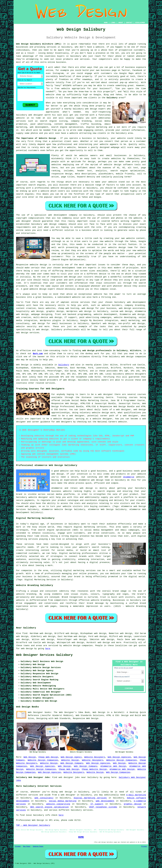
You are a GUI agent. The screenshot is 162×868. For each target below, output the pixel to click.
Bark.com (38, 354)
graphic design (133, 804)
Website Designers (95, 757)
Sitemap (18, 846)
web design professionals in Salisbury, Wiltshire (112, 351)
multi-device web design (48, 317)
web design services (28, 333)
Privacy (144, 846)
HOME (106, 23)
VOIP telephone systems (103, 807)
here (48, 649)
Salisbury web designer (30, 115)
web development (105, 801)
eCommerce (129, 477)
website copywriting (58, 804)
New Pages (27, 846)
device (103, 274)
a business (85, 230)
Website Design (70, 760)
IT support (97, 804)
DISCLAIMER (140, 23)
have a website (70, 133)
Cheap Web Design (48, 757)
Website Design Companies (43, 760)
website (100, 47)
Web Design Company (72, 763)
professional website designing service (58, 188)
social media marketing (63, 801)
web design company (55, 224)
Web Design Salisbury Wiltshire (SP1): (39, 44)
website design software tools (122, 165)
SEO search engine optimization (49, 807)
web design (69, 380)
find (25, 633)
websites (116, 159)
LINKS (113, 23)
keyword (81, 177)
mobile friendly (125, 174)
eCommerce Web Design (113, 766)
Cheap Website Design (94, 769)
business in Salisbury (95, 138)
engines (29, 194)
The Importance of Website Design (36, 138)
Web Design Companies (118, 772)
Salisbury (112, 98)
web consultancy (44, 798)
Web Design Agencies (119, 757)
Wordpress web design (79, 311)
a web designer (67, 795)
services (21, 121)
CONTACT (129, 23)
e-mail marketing (136, 795)
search (109, 194)
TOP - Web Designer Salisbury (33, 825)
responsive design (62, 174)
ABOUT (121, 23)
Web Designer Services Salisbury (44, 655)
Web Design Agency (71, 757)
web (129, 302)
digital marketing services (90, 798)
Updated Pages (38, 846)
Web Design (22, 365)
